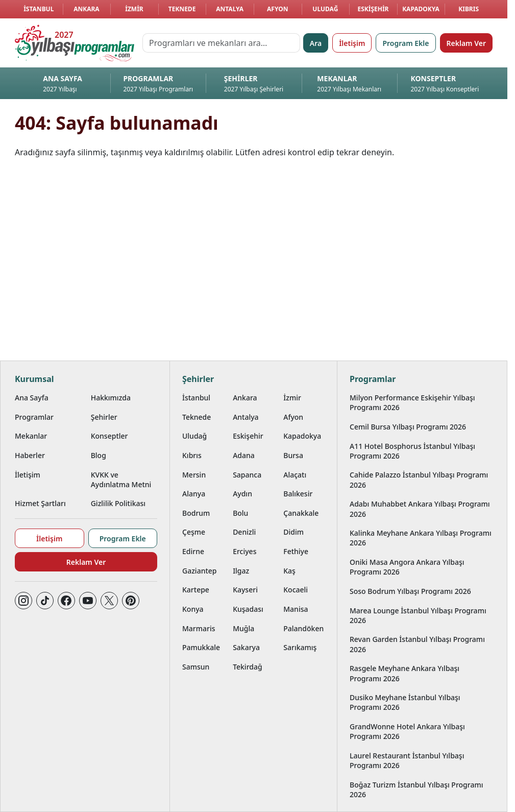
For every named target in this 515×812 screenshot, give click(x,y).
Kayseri (245, 590)
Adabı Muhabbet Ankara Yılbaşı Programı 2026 (420, 509)
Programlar (34, 417)
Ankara (87, 9)
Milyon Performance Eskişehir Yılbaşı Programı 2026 (412, 402)
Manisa (296, 609)
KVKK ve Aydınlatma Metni (121, 480)
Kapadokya (421, 9)
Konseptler (109, 436)
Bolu (240, 513)
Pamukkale (201, 647)
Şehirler (104, 417)
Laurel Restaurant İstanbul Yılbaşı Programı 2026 (407, 760)
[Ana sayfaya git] (75, 43)
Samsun (196, 667)
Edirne (193, 551)
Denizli (244, 532)
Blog (99, 455)
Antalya (230, 9)
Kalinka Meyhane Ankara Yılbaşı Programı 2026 (421, 538)
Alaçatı (295, 475)
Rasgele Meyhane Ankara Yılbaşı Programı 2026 (404, 673)
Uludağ (325, 9)
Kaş (289, 571)
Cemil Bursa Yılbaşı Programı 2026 (408, 427)
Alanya (194, 494)
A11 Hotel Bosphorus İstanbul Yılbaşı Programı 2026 (412, 451)
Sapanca (247, 475)
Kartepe (196, 590)
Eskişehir (373, 9)
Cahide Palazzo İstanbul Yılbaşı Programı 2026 (419, 480)
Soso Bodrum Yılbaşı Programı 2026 (410, 591)
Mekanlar (31, 436)
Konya (193, 609)
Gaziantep (200, 571)
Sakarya (246, 647)
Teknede (182, 9)
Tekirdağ (248, 667)
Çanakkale (301, 513)
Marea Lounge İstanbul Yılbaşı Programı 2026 (418, 615)
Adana (244, 455)
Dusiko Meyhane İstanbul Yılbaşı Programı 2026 (405, 702)
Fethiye (296, 551)
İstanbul (39, 9)
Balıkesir (298, 494)
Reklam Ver (466, 43)
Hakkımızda (111, 398)
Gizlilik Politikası (118, 503)
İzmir (134, 9)
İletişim (352, 43)
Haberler (30, 455)
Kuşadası (248, 609)
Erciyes (244, 551)
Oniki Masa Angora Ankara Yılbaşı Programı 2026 (407, 567)
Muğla (243, 628)
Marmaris (199, 628)
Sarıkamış (300, 647)
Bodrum (196, 513)
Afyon (277, 9)
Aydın (242, 494)
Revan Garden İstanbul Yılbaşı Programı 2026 (417, 644)
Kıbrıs (469, 9)
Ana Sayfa (32, 398)
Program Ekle (406, 43)
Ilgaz (241, 571)
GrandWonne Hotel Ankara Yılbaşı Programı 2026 (407, 731)
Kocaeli (296, 590)
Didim (293, 532)
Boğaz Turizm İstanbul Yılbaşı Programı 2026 (416, 790)
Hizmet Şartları (40, 503)
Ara (316, 43)
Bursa (293, 455)
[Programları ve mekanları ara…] (221, 43)
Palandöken (303, 628)
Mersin (194, 475)
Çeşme (194, 532)
